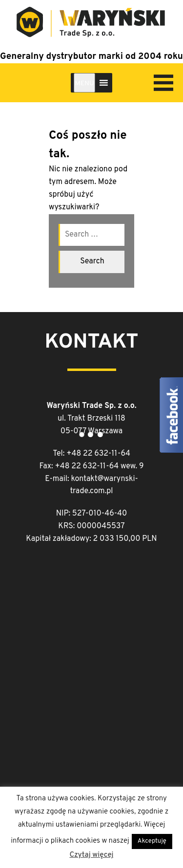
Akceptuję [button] (152, 841)
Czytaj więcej (91, 855)
